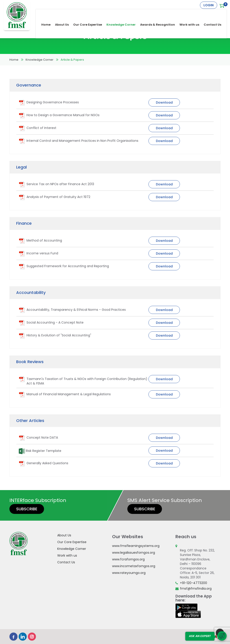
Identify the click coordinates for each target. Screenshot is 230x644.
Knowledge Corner (124, 14)
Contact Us (216, 14)
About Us (65, 14)
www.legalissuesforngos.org (134, 553)
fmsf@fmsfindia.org (196, 588)
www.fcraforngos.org (128, 559)
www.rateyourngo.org (129, 573)
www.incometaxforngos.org (134, 566)
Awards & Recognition (161, 14)
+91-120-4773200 (194, 583)
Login (209, 5)
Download (164, 102)
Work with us (192, 14)
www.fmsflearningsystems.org (136, 546)
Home (49, 14)
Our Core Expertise (91, 14)
